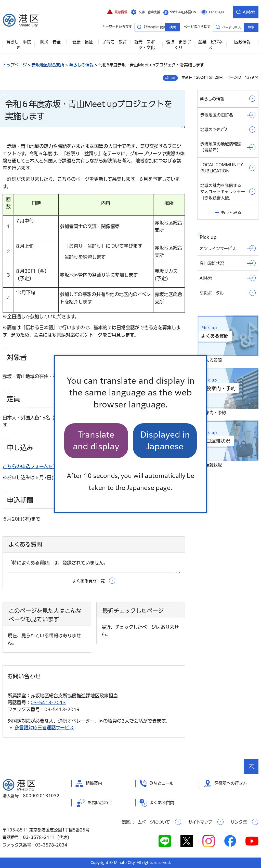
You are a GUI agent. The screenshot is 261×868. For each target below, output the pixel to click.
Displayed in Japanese (165, 441)
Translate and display (96, 441)
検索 (251, 27)
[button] (117, 12)
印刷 (172, 78)
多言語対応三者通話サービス (44, 728)
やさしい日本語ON (183, 12)
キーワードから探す (139, 27)
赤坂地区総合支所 (48, 65)
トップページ (15, 65)
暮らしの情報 (81, 65)
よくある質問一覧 (88, 581)
